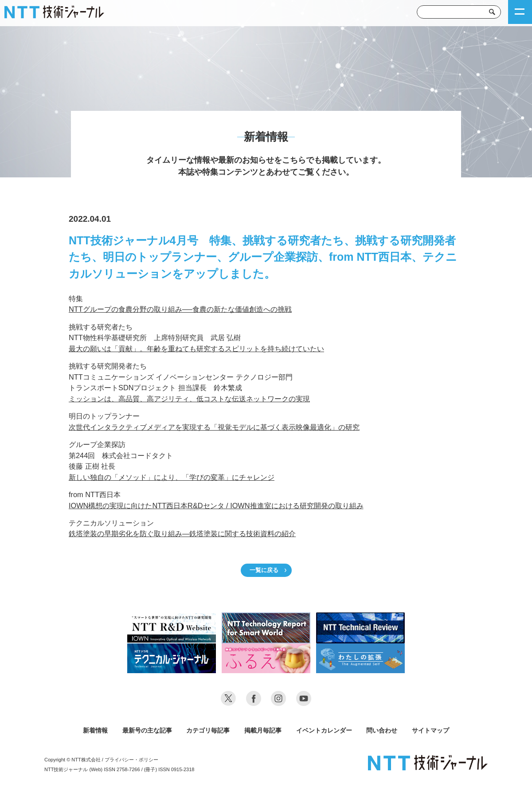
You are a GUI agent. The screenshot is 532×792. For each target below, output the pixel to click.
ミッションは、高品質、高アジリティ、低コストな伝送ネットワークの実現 (189, 399)
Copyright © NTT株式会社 (72, 760)
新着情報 (95, 730)
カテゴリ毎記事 (208, 730)
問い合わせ (382, 730)
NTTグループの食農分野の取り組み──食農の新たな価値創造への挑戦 (180, 309)
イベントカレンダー (324, 730)
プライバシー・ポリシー (131, 760)
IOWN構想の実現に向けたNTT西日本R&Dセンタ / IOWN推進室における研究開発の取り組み (216, 506)
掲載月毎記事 (263, 730)
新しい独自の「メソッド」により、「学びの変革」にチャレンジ (172, 477)
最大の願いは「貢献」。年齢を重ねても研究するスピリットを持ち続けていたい (196, 349)
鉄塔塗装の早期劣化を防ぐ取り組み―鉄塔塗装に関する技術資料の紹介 (182, 533)
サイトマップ (430, 730)
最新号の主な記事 (147, 730)
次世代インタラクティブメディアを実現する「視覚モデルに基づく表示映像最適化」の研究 (214, 427)
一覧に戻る (264, 570)
